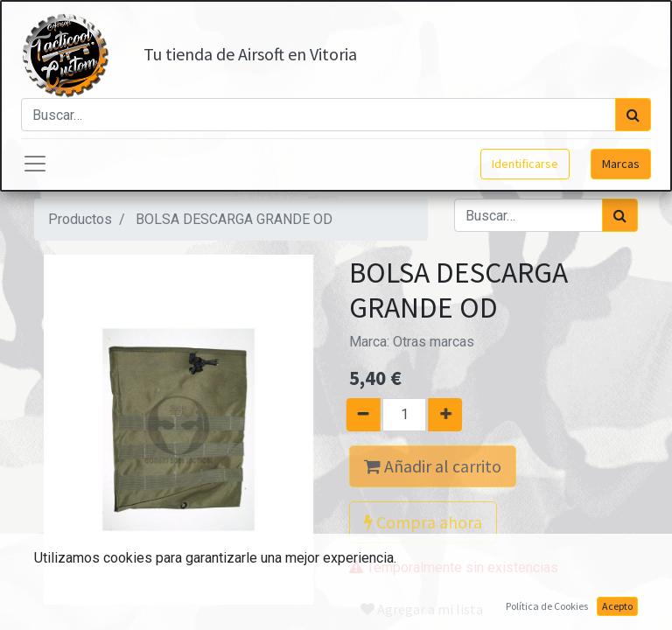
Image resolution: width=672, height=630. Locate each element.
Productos (80, 219)
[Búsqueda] (633, 115)
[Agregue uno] (452, 415)
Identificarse (525, 164)
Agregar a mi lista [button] (422, 609)
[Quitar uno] (357, 415)
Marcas (621, 164)
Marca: (412, 342)
